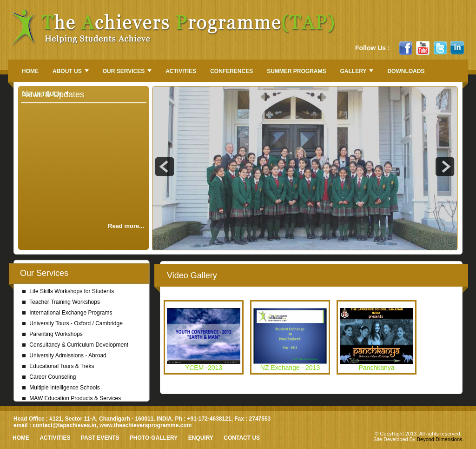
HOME (21, 438)
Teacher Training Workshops (61, 302)
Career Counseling (49, 377)
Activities (55, 438)
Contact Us (242, 438)
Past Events (100, 438)
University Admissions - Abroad (64, 355)
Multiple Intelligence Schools (61, 388)
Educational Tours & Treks (58, 366)
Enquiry (201, 438)
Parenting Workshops (53, 334)
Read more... (126, 226)
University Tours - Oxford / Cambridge (73, 323)
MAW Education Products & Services (72, 398)
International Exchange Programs (67, 313)
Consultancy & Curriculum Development (75, 345)
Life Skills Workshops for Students (68, 291)
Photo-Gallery (154, 438)
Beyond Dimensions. (440, 439)
